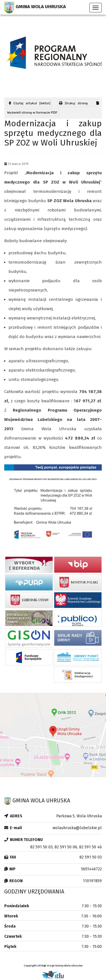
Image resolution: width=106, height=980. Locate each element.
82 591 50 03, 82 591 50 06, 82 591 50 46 (66, 847)
